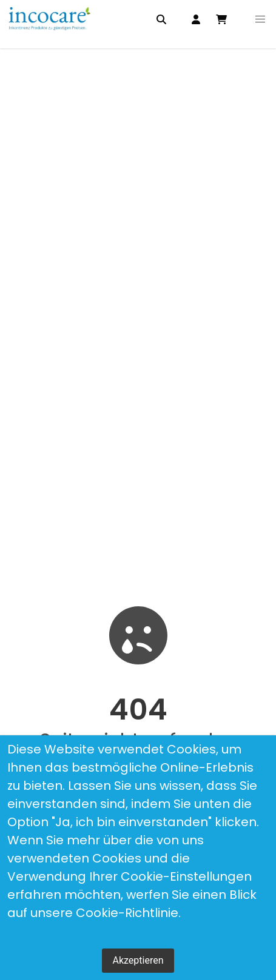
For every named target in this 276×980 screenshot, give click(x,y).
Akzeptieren (138, 960)
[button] (260, 19)
